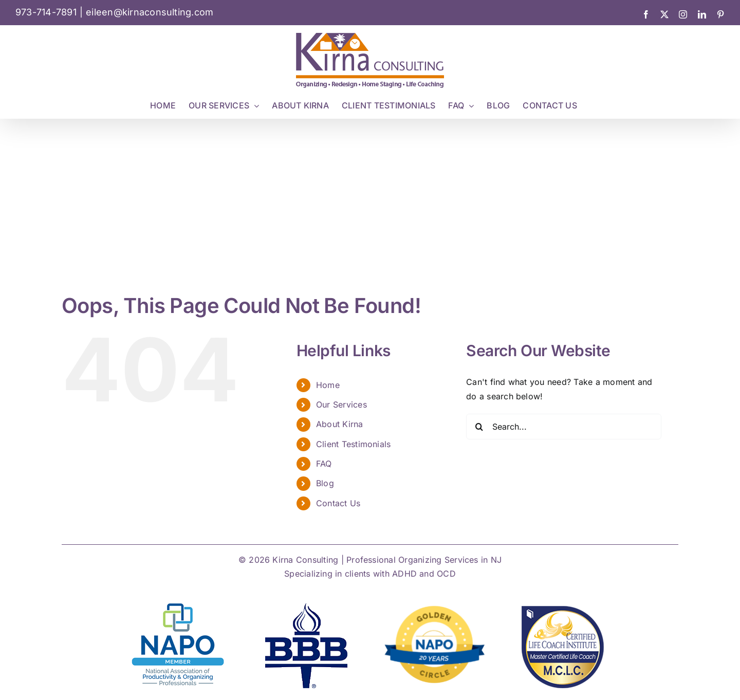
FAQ (324, 464)
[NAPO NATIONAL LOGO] (178, 604)
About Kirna (340, 424)
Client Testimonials (354, 444)
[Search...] (564, 427)
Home (328, 385)
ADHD (404, 574)
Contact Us (338, 503)
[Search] (479, 427)
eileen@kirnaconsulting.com (150, 12)
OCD (446, 574)
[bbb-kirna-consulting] (306, 604)
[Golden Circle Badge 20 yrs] (434, 608)
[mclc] (562, 604)
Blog (325, 483)
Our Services (341, 404)
